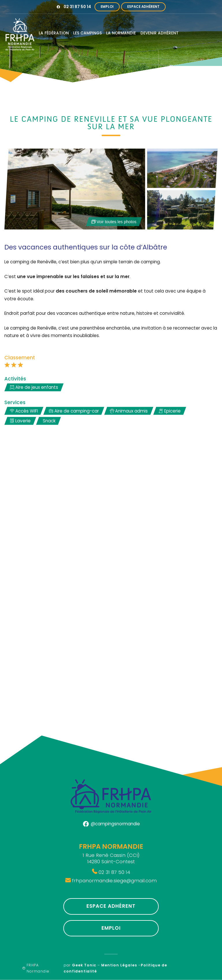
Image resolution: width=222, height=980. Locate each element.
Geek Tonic (84, 965)
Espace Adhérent (143, 7)
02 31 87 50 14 (77, 7)
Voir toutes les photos (114, 222)
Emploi (107, 7)
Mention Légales (119, 965)
